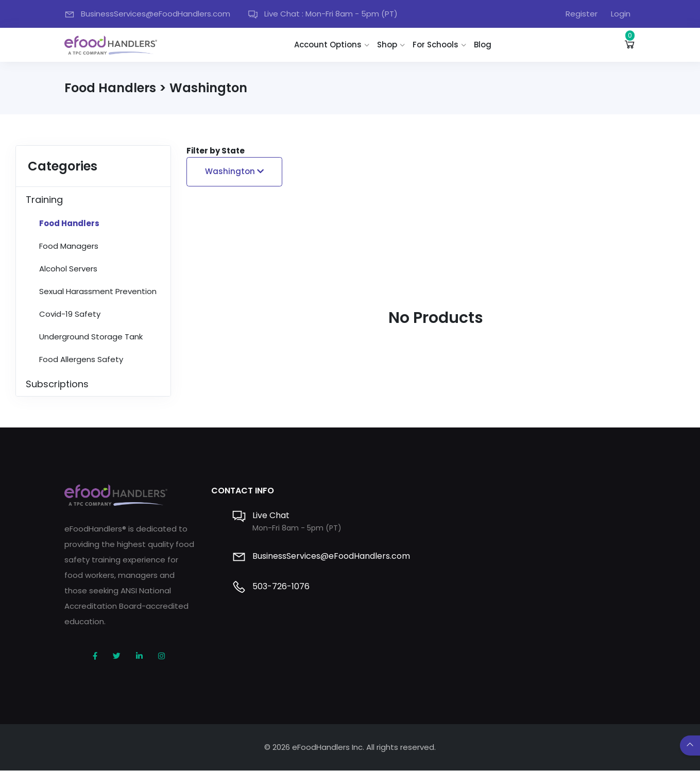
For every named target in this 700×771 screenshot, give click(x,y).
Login (621, 14)
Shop (388, 45)
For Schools (437, 45)
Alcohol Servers (68, 269)
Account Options (329, 45)
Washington (234, 172)
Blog (484, 45)
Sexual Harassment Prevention (98, 292)
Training (44, 200)
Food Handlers (69, 224)
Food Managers (69, 246)
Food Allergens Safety (81, 360)
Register (582, 14)
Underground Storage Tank (91, 337)
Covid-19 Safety (70, 314)
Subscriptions (57, 384)
